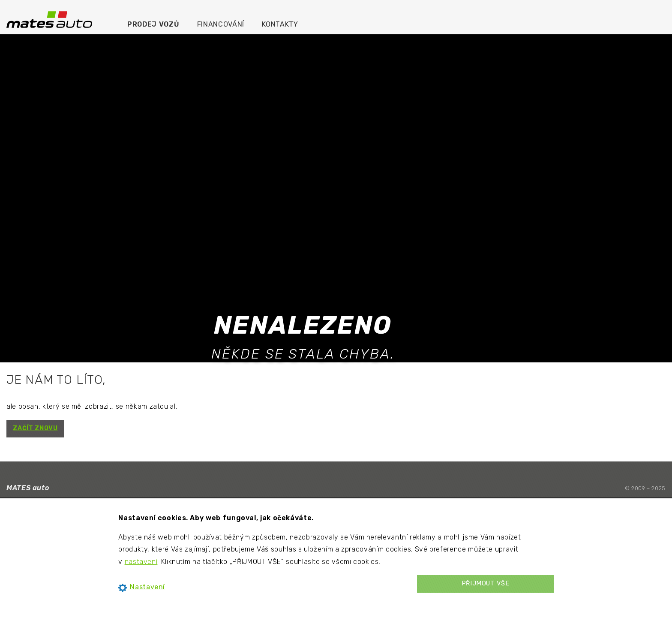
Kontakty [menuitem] (280, 24)
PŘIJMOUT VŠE (486, 583)
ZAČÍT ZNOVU (35, 428)
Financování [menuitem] (221, 24)
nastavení (141, 562)
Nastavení (142, 587)
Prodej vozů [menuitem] (153, 24)
